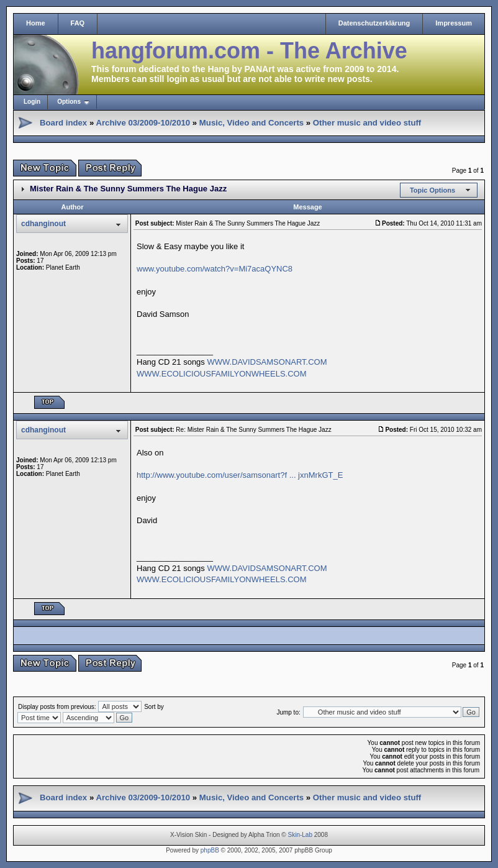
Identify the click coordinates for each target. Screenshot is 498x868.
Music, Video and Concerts (251, 123)
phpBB (210, 850)
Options (69, 102)
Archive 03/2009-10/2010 (143, 123)
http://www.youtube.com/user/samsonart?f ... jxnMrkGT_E (240, 475)
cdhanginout (43, 224)
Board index (63, 123)
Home (36, 23)
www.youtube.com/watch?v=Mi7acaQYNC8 (215, 269)
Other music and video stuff (367, 123)
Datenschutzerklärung (374, 23)
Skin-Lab (300, 835)
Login (32, 102)
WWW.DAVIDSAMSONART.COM (267, 362)
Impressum (454, 23)
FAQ (78, 23)
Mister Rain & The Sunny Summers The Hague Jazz (128, 189)
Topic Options (432, 190)
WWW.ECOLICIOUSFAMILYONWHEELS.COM (222, 374)
